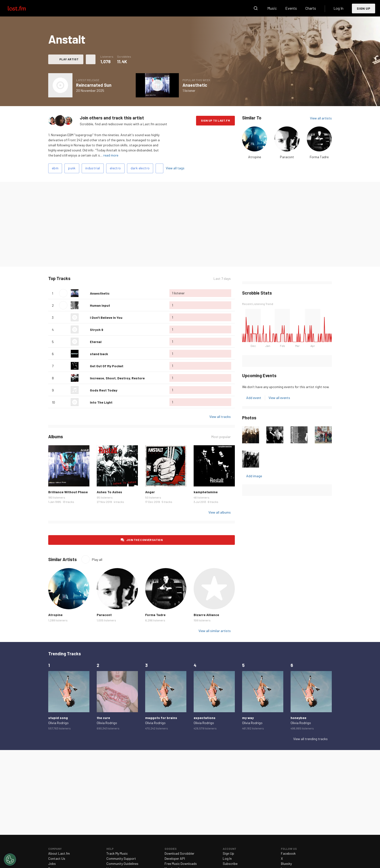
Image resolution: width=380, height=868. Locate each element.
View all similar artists (215, 631)
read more (111, 155)
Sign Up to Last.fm (215, 120)
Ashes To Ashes (109, 492)
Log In (338, 8)
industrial (93, 168)
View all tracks (220, 417)
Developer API (175, 858)
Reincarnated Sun (94, 85)
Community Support (121, 858)
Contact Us (57, 858)
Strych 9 (97, 330)
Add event (254, 398)
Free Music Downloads (181, 864)
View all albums (220, 512)
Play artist (69, 59)
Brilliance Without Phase (68, 492)
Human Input (100, 305)
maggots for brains (161, 718)
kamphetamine (206, 492)
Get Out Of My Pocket (107, 366)
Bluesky (286, 864)
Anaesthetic (195, 85)
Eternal (96, 342)
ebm (55, 168)
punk (72, 168)
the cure (103, 718)
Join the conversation (144, 540)
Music (272, 8)
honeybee (298, 718)
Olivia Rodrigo (58, 723)
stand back (99, 354)
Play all (97, 559)
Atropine (255, 157)
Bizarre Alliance (206, 615)
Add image (254, 476)
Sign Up (364, 8)
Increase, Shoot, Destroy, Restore (117, 378)
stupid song (58, 718)
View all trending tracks (310, 739)
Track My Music (117, 853)
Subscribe (230, 864)
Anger (150, 492)
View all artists (321, 118)
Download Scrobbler (179, 853)
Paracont (287, 157)
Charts (311, 8)
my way (248, 718)
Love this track (84, 293)
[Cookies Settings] (10, 860)
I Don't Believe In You (106, 317)
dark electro (140, 168)
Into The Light (101, 402)
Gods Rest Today (104, 390)
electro (115, 168)
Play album (157, 85)
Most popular (221, 437)
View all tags (175, 168)
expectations (205, 718)
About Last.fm (59, 853)
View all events (279, 398)
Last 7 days (222, 278)
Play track (63, 293)
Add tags (159, 168)
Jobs (52, 864)
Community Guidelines (122, 864)
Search (256, 8)
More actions (91, 59)
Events (291, 8)
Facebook (288, 853)
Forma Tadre (319, 157)
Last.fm (22, 8)
